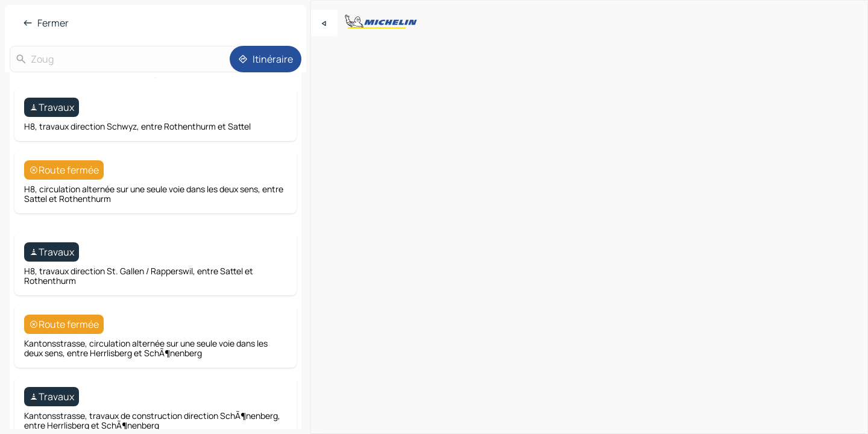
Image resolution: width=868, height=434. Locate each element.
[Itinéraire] (266, 59)
